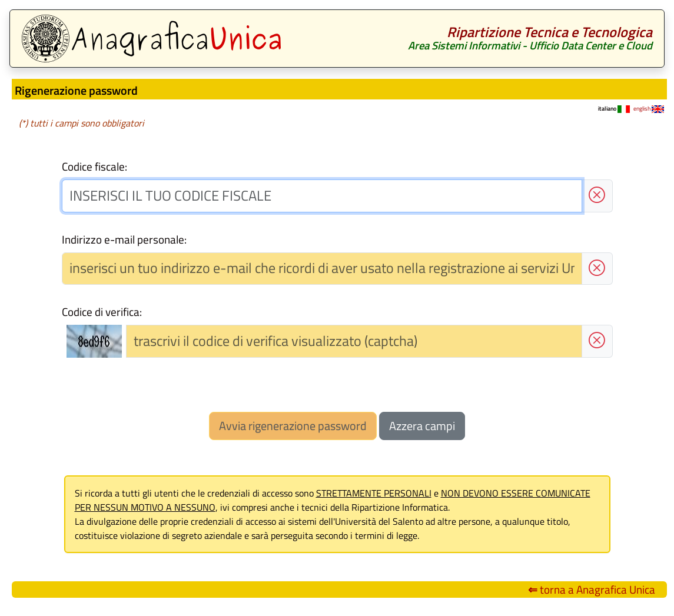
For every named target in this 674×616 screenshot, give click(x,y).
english (649, 109)
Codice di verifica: (102, 312)
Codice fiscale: (94, 167)
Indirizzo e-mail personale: (124, 239)
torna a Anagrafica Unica (592, 590)
